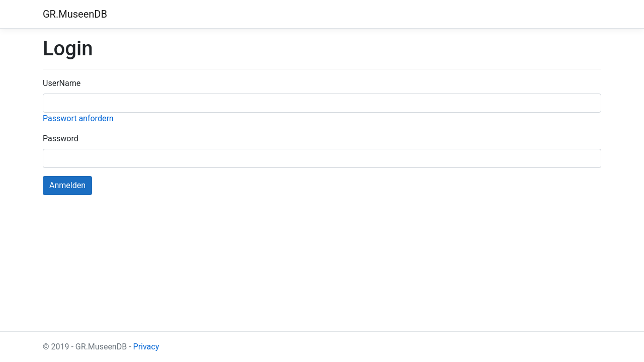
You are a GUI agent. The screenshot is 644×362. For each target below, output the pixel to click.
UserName (62, 83)
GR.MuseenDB (75, 14)
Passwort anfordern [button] (78, 118)
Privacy (146, 347)
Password (61, 139)
